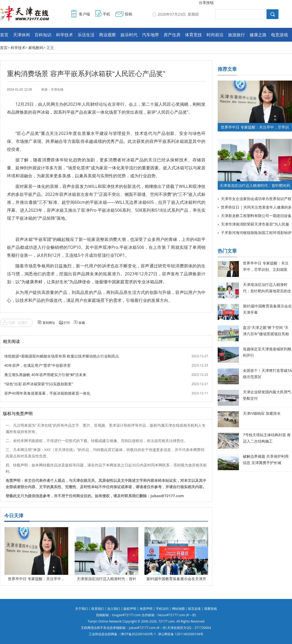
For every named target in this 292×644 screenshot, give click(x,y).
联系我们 (98, 609)
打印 (67, 323)
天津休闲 (22, 35)
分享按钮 (206, 3)
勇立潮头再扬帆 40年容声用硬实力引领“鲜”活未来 (45, 375)
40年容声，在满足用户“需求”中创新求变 (37, 365)
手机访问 (162, 609)
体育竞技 (194, 35)
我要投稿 (211, 609)
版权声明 (130, 609)
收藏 (82, 323)
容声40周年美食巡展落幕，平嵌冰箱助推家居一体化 (47, 393)
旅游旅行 (237, 35)
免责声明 (146, 609)
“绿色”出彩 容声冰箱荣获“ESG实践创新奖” (39, 384)
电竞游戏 (280, 35)
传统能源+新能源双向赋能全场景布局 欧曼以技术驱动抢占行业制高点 (62, 356)
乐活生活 (86, 35)
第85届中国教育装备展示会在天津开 (176, 579)
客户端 (84, 14)
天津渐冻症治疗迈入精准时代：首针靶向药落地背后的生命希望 (267, 291)
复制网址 (49, 323)
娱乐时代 (129, 35)
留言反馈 (194, 609)
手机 (106, 14)
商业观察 (108, 35)
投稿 (128, 14)
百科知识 (43, 35)
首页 (4, 35)
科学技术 (65, 35)
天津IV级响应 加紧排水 (262, 413)
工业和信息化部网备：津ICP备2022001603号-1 (122, 634)
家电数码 (36, 48)
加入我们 (114, 609)
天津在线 (57, 90)
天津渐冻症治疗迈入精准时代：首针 (106, 579)
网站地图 (178, 609)
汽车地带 (151, 35)
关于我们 (81, 609)
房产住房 (172, 35)
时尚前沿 (215, 35)
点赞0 (22, 323)
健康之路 (258, 35)
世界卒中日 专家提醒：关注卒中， (36, 579)
